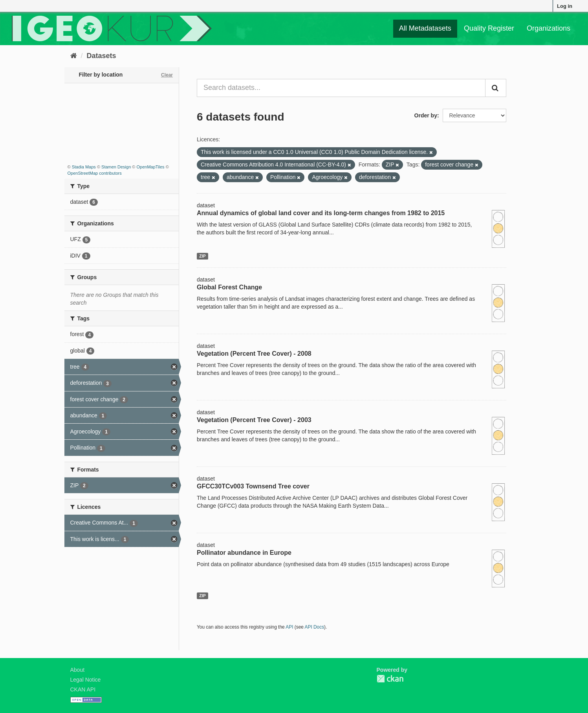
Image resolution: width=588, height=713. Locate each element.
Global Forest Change (229, 287)
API (289, 627)
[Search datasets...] (341, 88)
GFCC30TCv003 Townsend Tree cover (253, 486)
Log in (565, 6)
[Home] (74, 56)
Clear (167, 75)
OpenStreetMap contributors (95, 173)
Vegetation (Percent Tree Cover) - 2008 (254, 354)
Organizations (549, 28)
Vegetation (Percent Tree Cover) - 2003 (254, 420)
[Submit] (496, 88)
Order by (426, 115)
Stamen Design (116, 167)
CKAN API (83, 689)
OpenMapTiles (150, 167)
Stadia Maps (84, 167)
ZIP (202, 256)
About (78, 670)
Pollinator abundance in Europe (244, 553)
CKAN (390, 679)
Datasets (102, 56)
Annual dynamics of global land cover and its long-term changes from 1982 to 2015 (321, 213)
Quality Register (489, 28)
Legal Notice (86, 680)
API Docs (315, 627)
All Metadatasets (425, 28)
